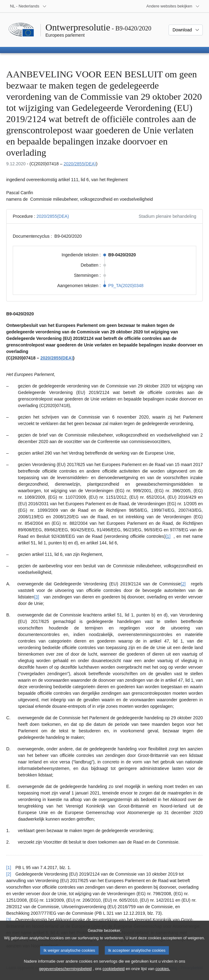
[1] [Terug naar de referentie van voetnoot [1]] (9, 868)
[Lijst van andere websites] (173, 6)
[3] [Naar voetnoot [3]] (37, 597)
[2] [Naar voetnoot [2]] (183, 584)
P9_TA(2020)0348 (126, 286)
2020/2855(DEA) (80, 164)
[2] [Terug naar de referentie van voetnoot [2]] (9, 874)
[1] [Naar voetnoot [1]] (168, 536)
